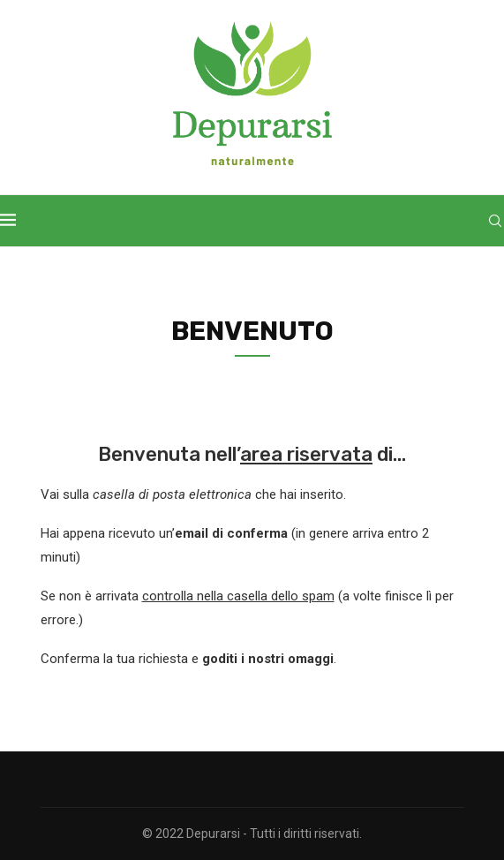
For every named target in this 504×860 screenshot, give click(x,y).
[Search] (495, 221)
